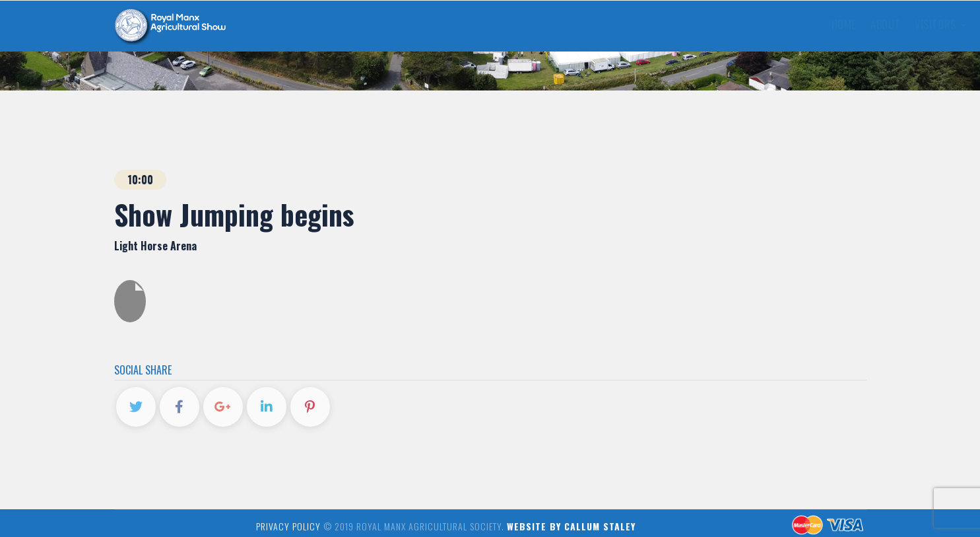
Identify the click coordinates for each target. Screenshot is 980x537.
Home (314, 24)
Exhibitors (482, 24)
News (576, 24)
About (356, 24)
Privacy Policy (288, 526)
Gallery (626, 24)
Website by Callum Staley (571, 526)
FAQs (538, 24)
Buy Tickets (791, 23)
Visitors (411, 24)
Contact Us (692, 24)
